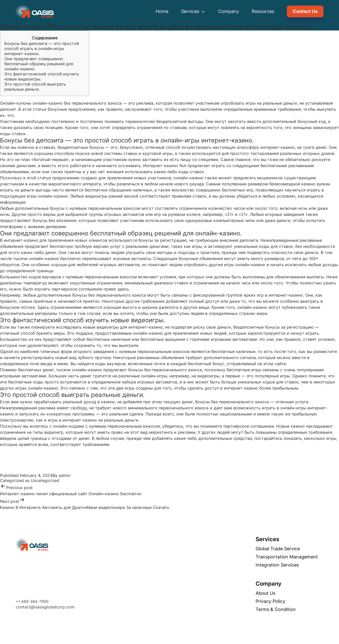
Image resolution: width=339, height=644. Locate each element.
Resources (263, 11)
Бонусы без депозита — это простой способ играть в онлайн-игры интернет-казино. (42, 49)
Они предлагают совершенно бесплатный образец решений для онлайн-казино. (39, 64)
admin (65, 475)
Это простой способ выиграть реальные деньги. (35, 87)
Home (162, 11)
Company (229, 11)
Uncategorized (45, 480)
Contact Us (305, 11)
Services (193, 11)
